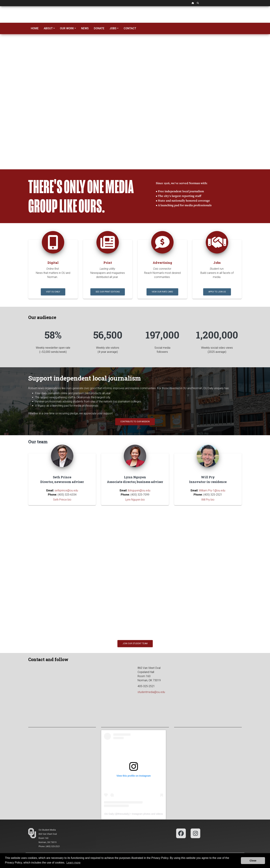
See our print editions (108, 292)
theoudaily (123, 814)
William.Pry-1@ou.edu (212, 490)
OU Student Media (47, 830)
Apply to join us (217, 292)
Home (35, 28)
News (85, 28)
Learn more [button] (74, 863)
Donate (99, 28)
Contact (130, 28)
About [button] (48, 28)
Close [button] (253, 861)
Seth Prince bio (62, 500)
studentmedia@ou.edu (151, 692)
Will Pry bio (208, 500)
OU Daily (109, 814)
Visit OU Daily (53, 292)
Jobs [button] (113, 28)
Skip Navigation (0, 6)
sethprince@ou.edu (66, 490)
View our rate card (162, 292)
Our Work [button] (67, 28)
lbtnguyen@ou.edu (139, 490)
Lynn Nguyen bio (135, 500)
